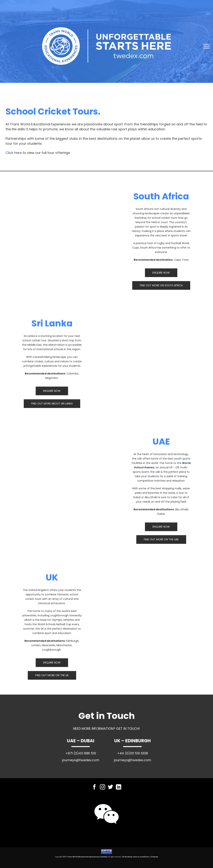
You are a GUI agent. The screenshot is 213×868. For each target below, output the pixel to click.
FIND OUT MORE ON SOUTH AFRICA (161, 285)
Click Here (14, 153)
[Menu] (206, 46)
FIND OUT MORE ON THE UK (52, 675)
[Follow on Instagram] (103, 787)
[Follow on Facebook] (94, 787)
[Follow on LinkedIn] (119, 787)
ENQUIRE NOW (161, 273)
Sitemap (154, 857)
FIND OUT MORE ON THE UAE (161, 539)
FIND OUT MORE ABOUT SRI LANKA (52, 404)
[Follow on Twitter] (110, 787)
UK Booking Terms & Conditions (136, 857)
